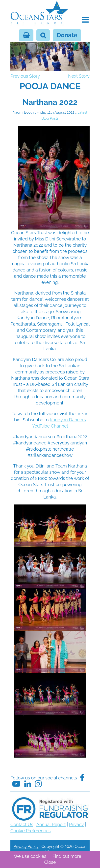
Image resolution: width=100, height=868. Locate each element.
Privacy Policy (26, 847)
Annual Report (51, 824)
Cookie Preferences (30, 831)
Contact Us (22, 824)
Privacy (76, 824)
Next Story (79, 76)
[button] (85, 20)
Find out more (67, 856)
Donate (67, 35)
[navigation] (50, 83)
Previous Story (25, 76)
